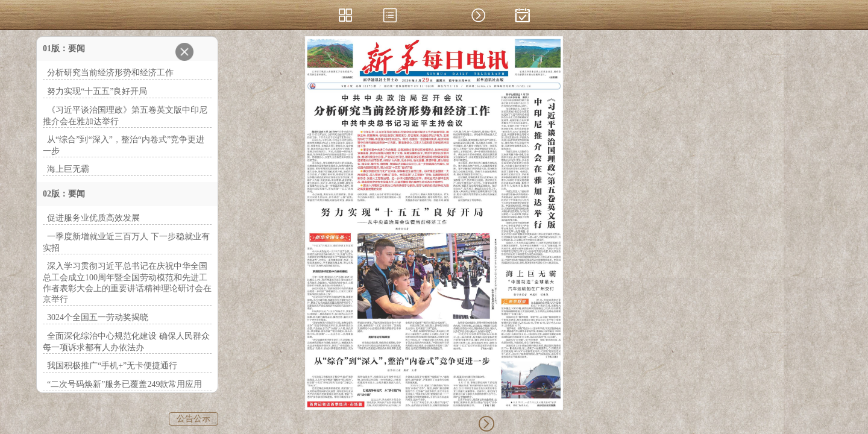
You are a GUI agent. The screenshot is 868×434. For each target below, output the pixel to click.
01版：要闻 (64, 49)
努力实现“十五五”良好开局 (97, 91)
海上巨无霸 (68, 169)
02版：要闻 (64, 194)
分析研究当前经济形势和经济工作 (110, 73)
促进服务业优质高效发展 (93, 218)
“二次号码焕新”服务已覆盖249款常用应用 (124, 384)
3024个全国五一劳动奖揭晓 (98, 317)
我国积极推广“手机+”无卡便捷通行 (112, 366)
